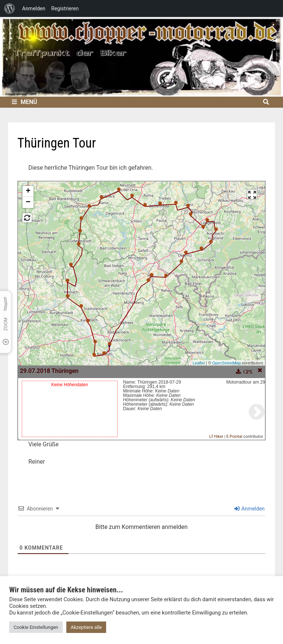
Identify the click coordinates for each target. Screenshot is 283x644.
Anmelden (250, 509)
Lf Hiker (216, 437)
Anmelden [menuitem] (34, 8)
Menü (25, 102)
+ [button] (28, 191)
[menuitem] (10, 8)
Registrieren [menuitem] (65, 8)
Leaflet (199, 363)
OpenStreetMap (227, 363)
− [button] (28, 202)
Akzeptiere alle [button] (86, 627)
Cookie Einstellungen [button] (36, 627)
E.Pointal (234, 437)
